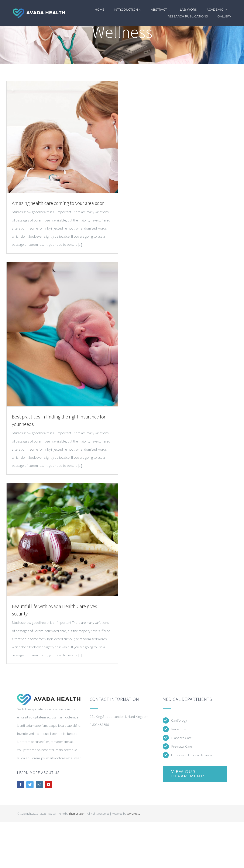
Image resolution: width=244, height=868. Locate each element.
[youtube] (49, 785)
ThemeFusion (77, 814)
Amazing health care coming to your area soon (58, 203)
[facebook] (21, 785)
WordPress (133, 814)
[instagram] (39, 785)
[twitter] (30, 785)
